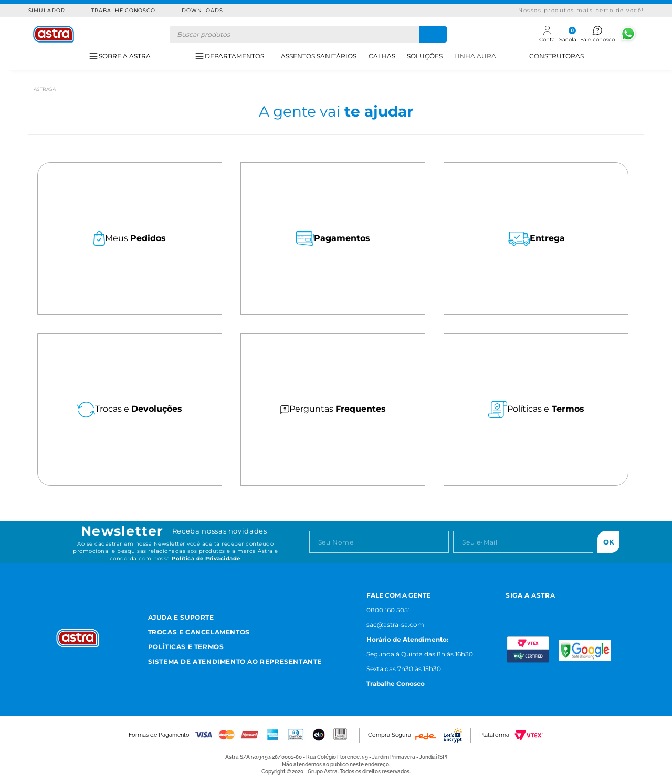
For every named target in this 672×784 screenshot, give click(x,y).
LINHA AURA (475, 56)
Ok (609, 542)
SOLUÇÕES (425, 56)
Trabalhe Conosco (123, 10)
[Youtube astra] (559, 609)
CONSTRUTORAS (556, 56)
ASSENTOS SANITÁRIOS (319, 56)
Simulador (47, 10)
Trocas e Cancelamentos (199, 632)
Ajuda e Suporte (181, 617)
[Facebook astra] (534, 609)
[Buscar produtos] (433, 34)
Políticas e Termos (186, 647)
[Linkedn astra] (585, 609)
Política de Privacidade (206, 558)
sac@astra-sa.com (395, 625)
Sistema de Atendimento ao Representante (235, 661)
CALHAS (382, 56)
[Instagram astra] (510, 609)
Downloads (202, 10)
